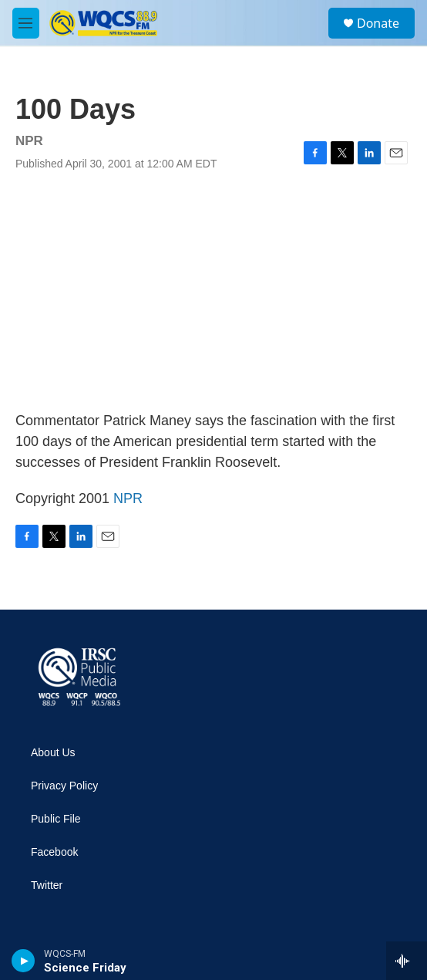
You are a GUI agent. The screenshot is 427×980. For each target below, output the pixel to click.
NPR (128, 498)
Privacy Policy (64, 786)
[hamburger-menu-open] (26, 23)
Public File (56, 819)
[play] (24, 961)
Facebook (54, 852)
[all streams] (407, 961)
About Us (53, 753)
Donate (378, 23)
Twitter (47, 885)
